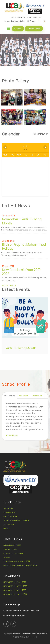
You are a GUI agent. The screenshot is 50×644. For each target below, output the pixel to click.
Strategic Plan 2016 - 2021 (17, 561)
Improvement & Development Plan (20, 565)
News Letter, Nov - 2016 (15, 586)
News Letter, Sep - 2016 (15, 590)
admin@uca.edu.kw (16, 21)
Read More (12, 435)
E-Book (18, 29)
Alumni (7, 557)
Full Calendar (40, 134)
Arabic (33, 21)
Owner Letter (10, 549)
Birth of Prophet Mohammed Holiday (24, 247)
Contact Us (10, 512)
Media (6, 528)
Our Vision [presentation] (24, 395)
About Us (8, 508)
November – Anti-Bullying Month (22, 221)
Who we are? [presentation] (10, 395)
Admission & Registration (16, 520)
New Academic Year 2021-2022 (22, 272)
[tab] (10, 396)
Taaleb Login (34, 29)
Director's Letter (12, 545)
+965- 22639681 (18, 18)
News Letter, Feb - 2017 (15, 582)
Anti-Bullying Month (21, 348)
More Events (9, 286)
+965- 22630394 (34, 18)
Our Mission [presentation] (37, 395)
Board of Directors (14, 553)
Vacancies (9, 524)
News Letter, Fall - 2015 (15, 594)
